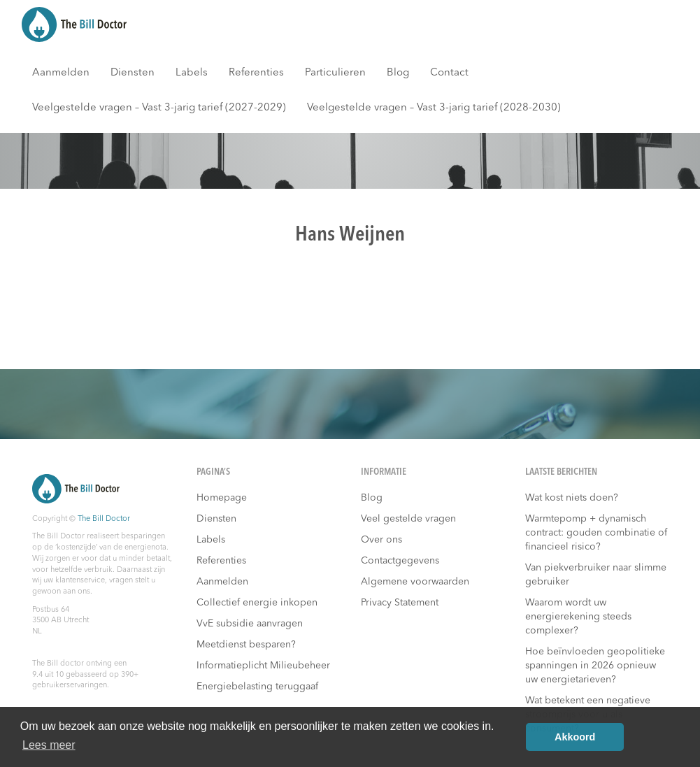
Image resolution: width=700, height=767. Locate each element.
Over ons (381, 540)
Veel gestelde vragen (408, 519)
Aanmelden (61, 73)
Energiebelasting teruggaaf (257, 687)
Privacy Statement (400, 603)
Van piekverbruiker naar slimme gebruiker (596, 575)
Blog (398, 73)
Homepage (222, 498)
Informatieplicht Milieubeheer (263, 666)
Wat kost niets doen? (572, 498)
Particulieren (335, 73)
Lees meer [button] (49, 745)
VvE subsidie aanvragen (250, 624)
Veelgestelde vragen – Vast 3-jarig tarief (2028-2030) (434, 108)
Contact (449, 73)
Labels (192, 73)
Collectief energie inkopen (257, 603)
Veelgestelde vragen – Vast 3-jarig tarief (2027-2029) (159, 108)
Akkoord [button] (575, 737)
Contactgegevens (400, 561)
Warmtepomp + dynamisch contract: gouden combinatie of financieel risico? (596, 533)
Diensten (133, 73)
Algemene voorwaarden (415, 582)
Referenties (256, 73)
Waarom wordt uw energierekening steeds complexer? (578, 617)
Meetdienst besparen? (246, 645)
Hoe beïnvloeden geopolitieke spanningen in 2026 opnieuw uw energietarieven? (595, 666)
